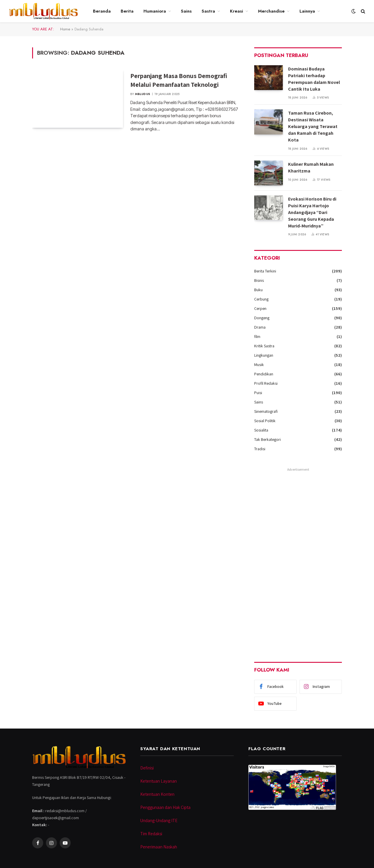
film (257, 336)
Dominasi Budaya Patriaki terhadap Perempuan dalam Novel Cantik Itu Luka (314, 79)
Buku (258, 290)
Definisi (147, 768)
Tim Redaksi (151, 834)
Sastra (208, 11)
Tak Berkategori (267, 439)
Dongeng (262, 318)
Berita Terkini (265, 271)
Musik (259, 365)
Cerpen (260, 308)
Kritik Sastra (264, 346)
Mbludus (143, 94)
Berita (127, 11)
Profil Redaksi (266, 383)
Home (65, 29)
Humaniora (155, 11)
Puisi (258, 393)
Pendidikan (264, 374)
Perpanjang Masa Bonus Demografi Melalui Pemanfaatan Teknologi (179, 80)
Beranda (102, 11)
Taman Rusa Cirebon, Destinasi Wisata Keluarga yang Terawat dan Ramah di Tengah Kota (313, 126)
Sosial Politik (265, 421)
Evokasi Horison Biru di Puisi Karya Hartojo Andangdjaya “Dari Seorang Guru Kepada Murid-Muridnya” (312, 212)
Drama (260, 327)
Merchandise (271, 11)
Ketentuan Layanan (159, 781)
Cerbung (261, 299)
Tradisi (260, 449)
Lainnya (307, 11)
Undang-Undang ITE (159, 820)
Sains (186, 11)
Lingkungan (264, 355)
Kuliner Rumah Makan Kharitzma (311, 168)
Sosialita (261, 430)
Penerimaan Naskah (159, 847)
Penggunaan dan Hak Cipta (165, 807)
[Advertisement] (298, 561)
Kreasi (237, 11)
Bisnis (259, 280)
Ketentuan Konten (157, 794)
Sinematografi (266, 411)
